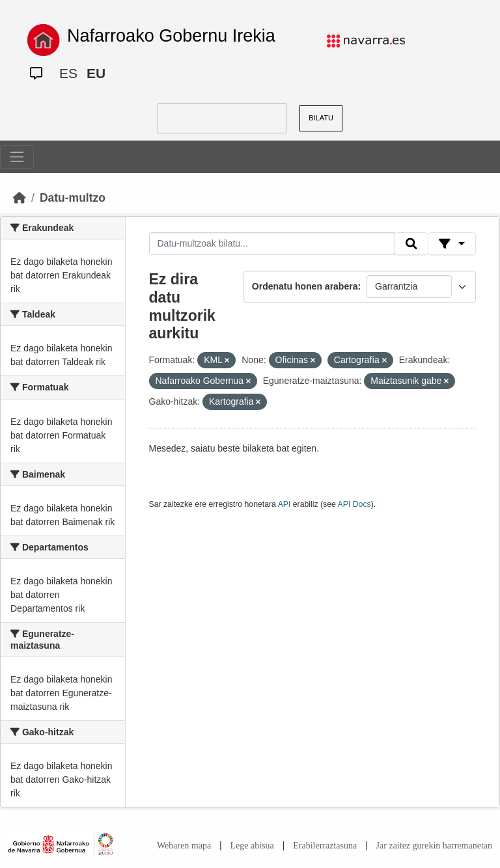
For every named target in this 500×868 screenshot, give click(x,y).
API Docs (354, 504)
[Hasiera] (20, 198)
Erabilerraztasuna (325, 846)
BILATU (321, 118)
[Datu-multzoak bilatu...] (272, 244)
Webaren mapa (184, 846)
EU (96, 73)
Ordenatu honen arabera (305, 286)
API (285, 504)
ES (68, 73)
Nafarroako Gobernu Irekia (171, 36)
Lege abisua (252, 846)
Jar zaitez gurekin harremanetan (434, 846)
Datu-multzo (73, 198)
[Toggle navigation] (17, 157)
